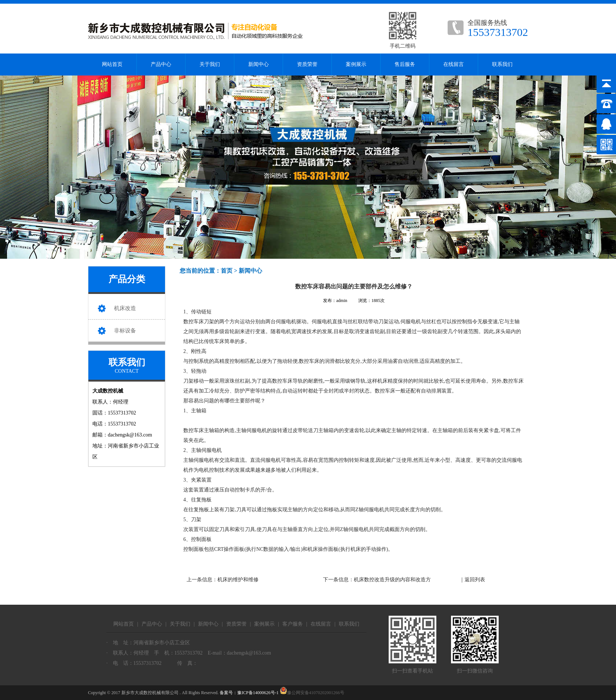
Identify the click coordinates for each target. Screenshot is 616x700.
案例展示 (356, 64)
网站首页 (112, 64)
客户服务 (293, 624)
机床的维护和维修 (238, 580)
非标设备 (125, 331)
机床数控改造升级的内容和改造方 (392, 580)
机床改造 (125, 308)
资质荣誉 (307, 64)
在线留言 (454, 64)
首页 (227, 271)
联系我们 (502, 64)
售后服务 (405, 64)
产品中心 (161, 64)
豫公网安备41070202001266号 (312, 693)
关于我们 (210, 64)
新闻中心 (258, 64)
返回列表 (475, 580)
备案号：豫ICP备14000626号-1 (249, 693)
